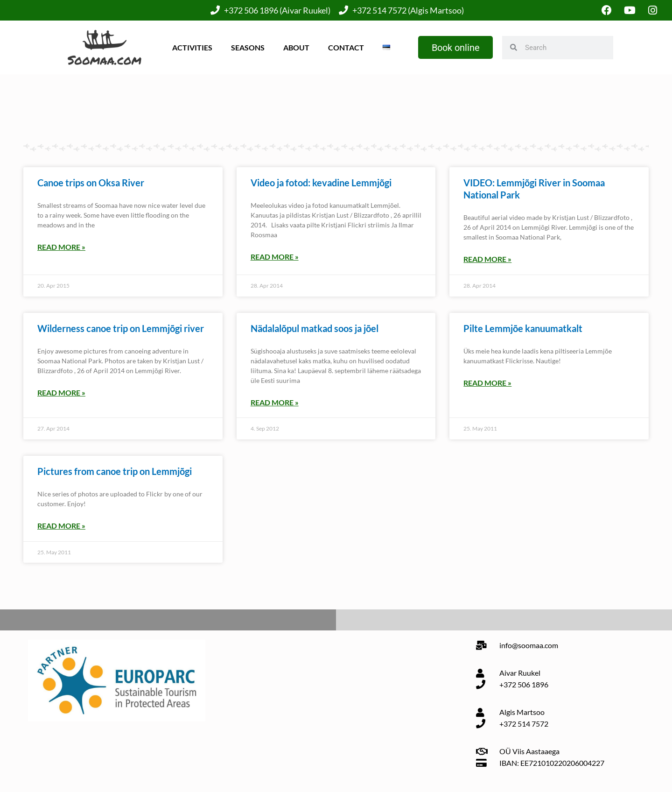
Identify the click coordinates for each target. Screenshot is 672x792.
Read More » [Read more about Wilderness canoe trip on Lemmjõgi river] (61, 392)
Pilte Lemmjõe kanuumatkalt (523, 328)
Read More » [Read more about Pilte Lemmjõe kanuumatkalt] (487, 383)
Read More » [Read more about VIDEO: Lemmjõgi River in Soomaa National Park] (487, 259)
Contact (346, 47)
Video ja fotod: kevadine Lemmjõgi (321, 183)
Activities (192, 47)
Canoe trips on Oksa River (91, 183)
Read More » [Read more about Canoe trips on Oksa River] (61, 247)
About (296, 47)
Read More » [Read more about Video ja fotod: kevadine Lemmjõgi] (275, 257)
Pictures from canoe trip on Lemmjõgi (115, 471)
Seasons (247, 47)
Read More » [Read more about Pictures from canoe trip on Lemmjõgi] (61, 526)
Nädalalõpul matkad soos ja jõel (315, 328)
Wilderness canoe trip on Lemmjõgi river (121, 328)
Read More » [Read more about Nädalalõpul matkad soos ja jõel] (275, 402)
